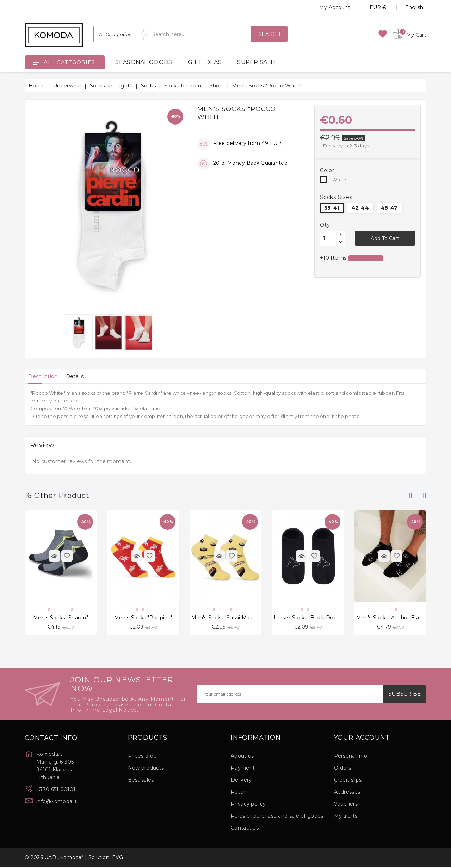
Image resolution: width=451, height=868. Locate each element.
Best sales (141, 781)
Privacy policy (248, 805)
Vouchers (346, 805)
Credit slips (348, 781)
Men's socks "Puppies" (143, 618)
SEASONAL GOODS (144, 62)
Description (45, 376)
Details (81, 376)
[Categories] (120, 34)
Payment (243, 769)
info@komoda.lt (57, 802)
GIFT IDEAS (205, 62)
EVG (118, 858)
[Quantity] (328, 238)
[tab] (45, 376)
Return (240, 793)
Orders (343, 769)
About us (242, 757)
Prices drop (142, 757)
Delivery (241, 781)
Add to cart (385, 238)
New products (146, 769)
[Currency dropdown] (372, 7)
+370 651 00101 (56, 790)
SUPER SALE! (256, 62)
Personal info (351, 757)
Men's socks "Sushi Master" (226, 618)
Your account (362, 739)
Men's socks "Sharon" (61, 618)
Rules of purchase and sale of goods (277, 817)
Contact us (245, 829)
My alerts (346, 817)
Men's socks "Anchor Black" (391, 618)
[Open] (36, 62)
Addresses (347, 793)
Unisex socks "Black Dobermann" (316, 618)
